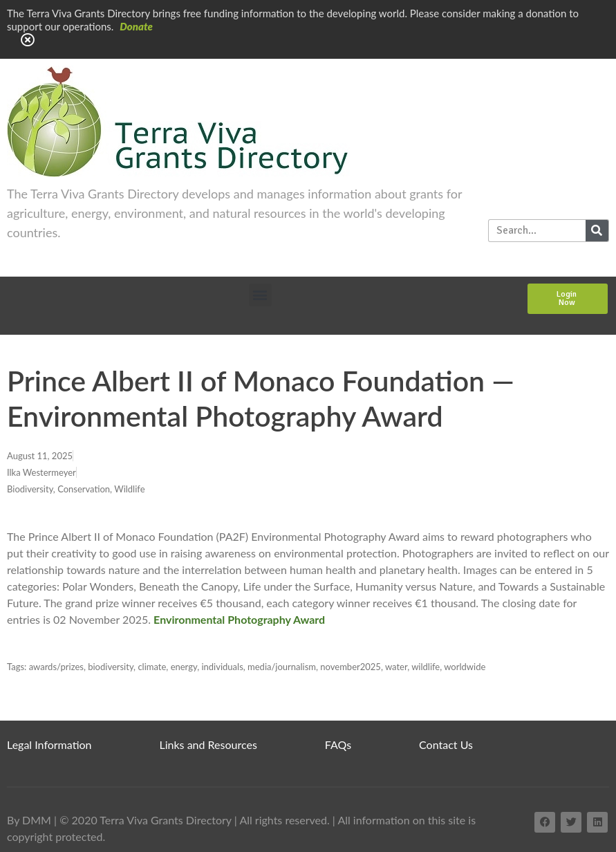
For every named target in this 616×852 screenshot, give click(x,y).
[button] (260, 295)
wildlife (426, 667)
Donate (136, 26)
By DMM (29, 820)
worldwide (465, 667)
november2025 (351, 667)
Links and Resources (208, 744)
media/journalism (282, 667)
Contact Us (446, 744)
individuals (222, 667)
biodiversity (111, 667)
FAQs (338, 744)
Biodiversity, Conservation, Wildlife (76, 489)
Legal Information (49, 744)
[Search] (597, 231)
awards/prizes (56, 667)
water (396, 667)
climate (152, 667)
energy (184, 667)
